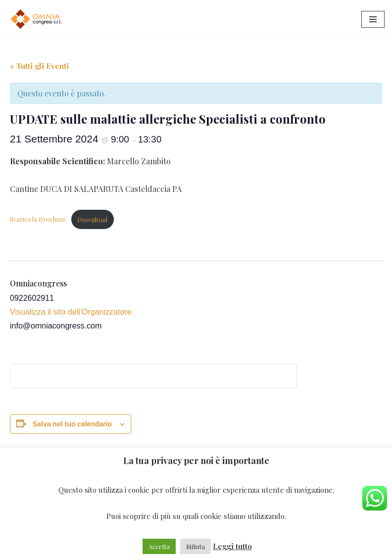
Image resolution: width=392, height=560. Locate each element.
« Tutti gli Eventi (39, 66)
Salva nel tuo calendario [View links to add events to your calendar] (72, 424)
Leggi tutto (232, 546)
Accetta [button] (159, 546)
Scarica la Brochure (38, 219)
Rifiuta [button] (196, 546)
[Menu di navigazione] (373, 19)
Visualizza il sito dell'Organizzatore (71, 312)
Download (92, 219)
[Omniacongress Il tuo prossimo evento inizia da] (37, 19)
